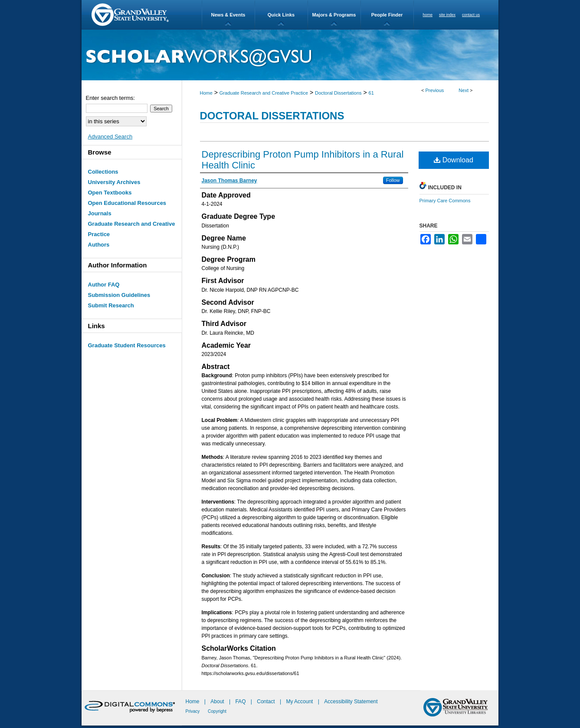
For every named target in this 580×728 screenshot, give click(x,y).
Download (454, 160)
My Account (300, 702)
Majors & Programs (334, 15)
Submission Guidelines (119, 295)
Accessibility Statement (351, 702)
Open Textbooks (110, 193)
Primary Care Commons (445, 201)
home (428, 15)
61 (371, 93)
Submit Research (111, 305)
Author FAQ (104, 285)
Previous (435, 90)
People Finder (387, 15)
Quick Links (281, 15)
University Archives (114, 182)
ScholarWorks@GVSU (290, 55)
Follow (393, 180)
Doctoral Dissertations (338, 93)
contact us (471, 15)
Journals (100, 213)
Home (206, 93)
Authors (99, 245)
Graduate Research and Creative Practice (264, 93)
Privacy (193, 711)
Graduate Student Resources (127, 345)
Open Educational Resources (127, 203)
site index (447, 15)
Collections (103, 172)
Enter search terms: (110, 98)
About (218, 702)
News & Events (228, 15)
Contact (266, 702)
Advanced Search (110, 137)
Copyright (217, 711)
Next (464, 90)
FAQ (241, 702)
